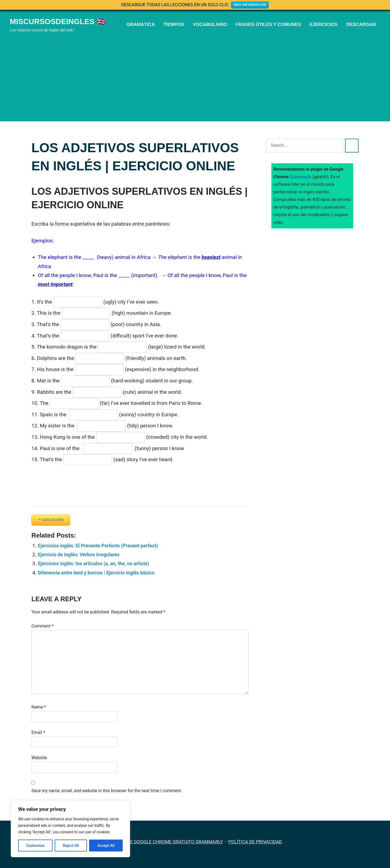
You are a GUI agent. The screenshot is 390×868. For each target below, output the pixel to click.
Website (39, 758)
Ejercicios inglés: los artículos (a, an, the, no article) (97, 563)
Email (38, 732)
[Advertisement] (195, 74)
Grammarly (301, 177)
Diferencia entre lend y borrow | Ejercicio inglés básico (100, 573)
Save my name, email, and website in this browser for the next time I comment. (107, 791)
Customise (35, 846)
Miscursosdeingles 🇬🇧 (58, 22)
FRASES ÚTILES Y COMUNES (268, 25)
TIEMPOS (174, 25)
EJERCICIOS (324, 25)
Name (39, 707)
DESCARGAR (361, 25)
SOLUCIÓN (53, 520)
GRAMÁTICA (141, 25)
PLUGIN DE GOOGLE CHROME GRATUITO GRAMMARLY (166, 842)
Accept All (106, 846)
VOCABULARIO (210, 25)
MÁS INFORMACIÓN (250, 5)
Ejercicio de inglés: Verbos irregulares (82, 555)
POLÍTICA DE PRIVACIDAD (255, 842)
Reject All (71, 846)
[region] (70, 829)
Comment (42, 626)
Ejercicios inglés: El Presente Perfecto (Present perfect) (102, 546)
